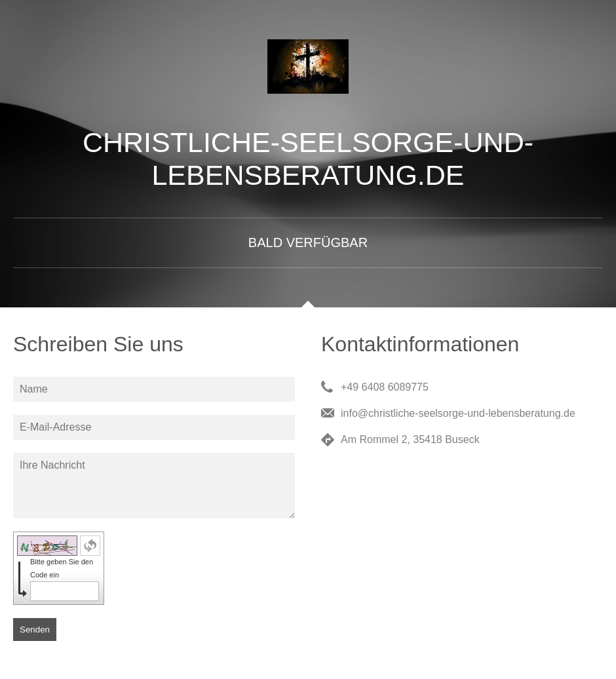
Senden (35, 630)
